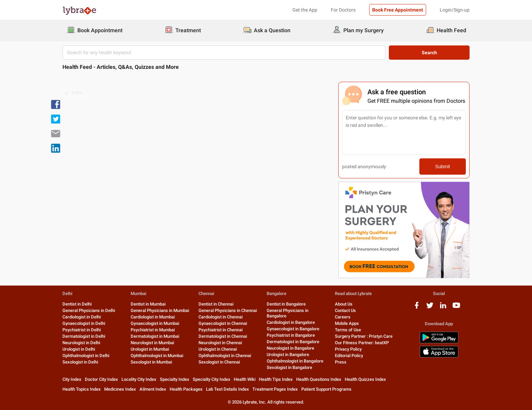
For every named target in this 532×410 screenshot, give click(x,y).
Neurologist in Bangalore (290, 348)
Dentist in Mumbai (148, 304)
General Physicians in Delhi (89, 310)
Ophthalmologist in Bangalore (295, 361)
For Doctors (343, 10)
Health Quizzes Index (365, 379)
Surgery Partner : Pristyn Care (364, 336)
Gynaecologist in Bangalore (293, 329)
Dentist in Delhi (77, 304)
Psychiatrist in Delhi (82, 330)
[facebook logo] (417, 308)
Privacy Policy (348, 349)
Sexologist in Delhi (80, 362)
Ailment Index (153, 389)
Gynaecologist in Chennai (223, 323)
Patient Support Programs (326, 389)
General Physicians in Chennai (228, 310)
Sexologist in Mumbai (151, 362)
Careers (343, 317)
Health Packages (186, 389)
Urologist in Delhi (79, 349)
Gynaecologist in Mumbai (155, 323)
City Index (72, 379)
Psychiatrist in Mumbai (153, 330)
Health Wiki (245, 379)
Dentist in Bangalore (286, 304)
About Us (344, 304)
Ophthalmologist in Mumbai (157, 356)
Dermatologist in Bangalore (293, 342)
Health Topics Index (82, 389)
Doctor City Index (101, 379)
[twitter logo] (430, 308)
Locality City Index (139, 379)
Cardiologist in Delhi (82, 317)
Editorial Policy (349, 356)
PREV (74, 93)
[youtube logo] (456, 308)
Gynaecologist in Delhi (84, 323)
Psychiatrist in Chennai (221, 330)
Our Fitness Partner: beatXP (362, 343)
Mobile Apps (347, 323)
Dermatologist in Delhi (84, 336)
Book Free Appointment (398, 10)
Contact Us (345, 310)
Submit (443, 167)
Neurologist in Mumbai (152, 343)
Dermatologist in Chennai (223, 336)
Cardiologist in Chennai (221, 317)
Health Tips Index (276, 379)
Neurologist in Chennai (220, 343)
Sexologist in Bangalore (289, 367)
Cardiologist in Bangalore (291, 322)
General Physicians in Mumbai (160, 310)
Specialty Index (175, 379)
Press (341, 362)
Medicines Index (120, 389)
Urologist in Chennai (218, 349)
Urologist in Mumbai (150, 349)
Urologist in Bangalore (288, 355)
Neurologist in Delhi (81, 343)
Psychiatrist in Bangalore (291, 335)
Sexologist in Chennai (219, 362)
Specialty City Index (212, 379)
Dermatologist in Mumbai (155, 336)
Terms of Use (348, 330)
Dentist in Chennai (216, 304)
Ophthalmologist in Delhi (86, 356)
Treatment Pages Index (275, 389)
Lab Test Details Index (227, 389)
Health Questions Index (319, 379)
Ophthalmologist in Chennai (225, 356)
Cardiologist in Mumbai (153, 317)
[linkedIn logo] (443, 308)
